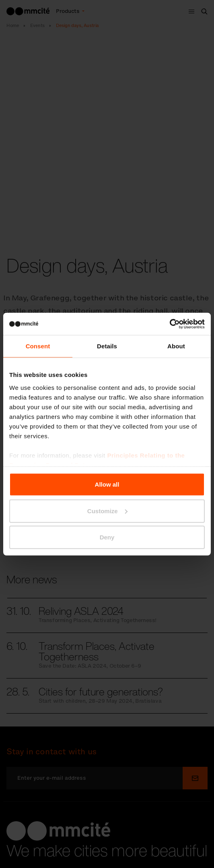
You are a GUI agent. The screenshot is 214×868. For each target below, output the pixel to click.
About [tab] (176, 346)
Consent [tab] (38, 346)
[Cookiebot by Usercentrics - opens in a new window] (170, 324)
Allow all (107, 484)
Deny (107, 537)
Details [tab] (107, 346)
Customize (107, 511)
